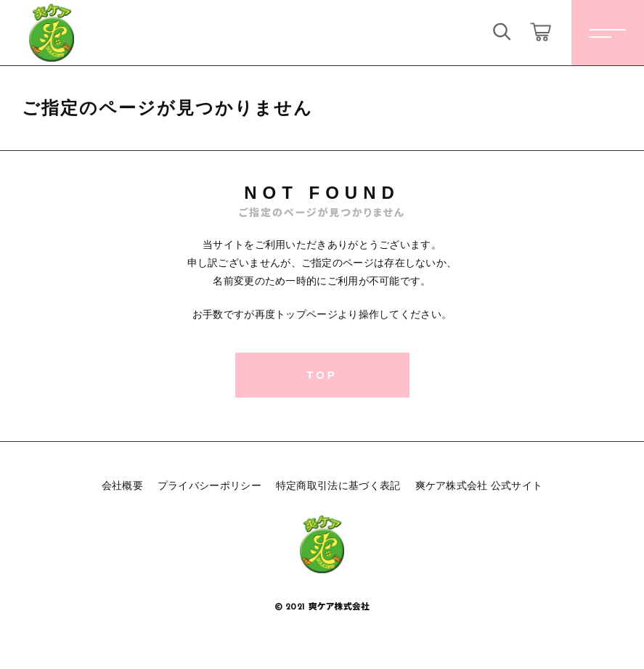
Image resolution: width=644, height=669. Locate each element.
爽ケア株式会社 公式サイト (479, 485)
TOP (322, 375)
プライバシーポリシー (209, 485)
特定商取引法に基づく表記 (338, 485)
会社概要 (122, 485)
